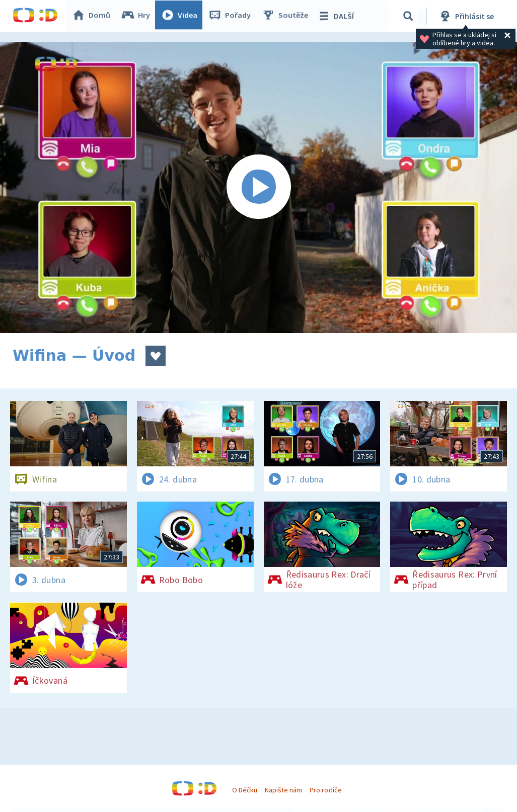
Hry (138, 16)
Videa (182, 16)
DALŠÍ (338, 16)
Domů (94, 16)
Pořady (232, 16)
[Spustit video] (258, 188)
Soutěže (287, 16)
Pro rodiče (325, 790)
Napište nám (283, 790)
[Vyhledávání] (410, 16)
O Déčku (245, 790)
